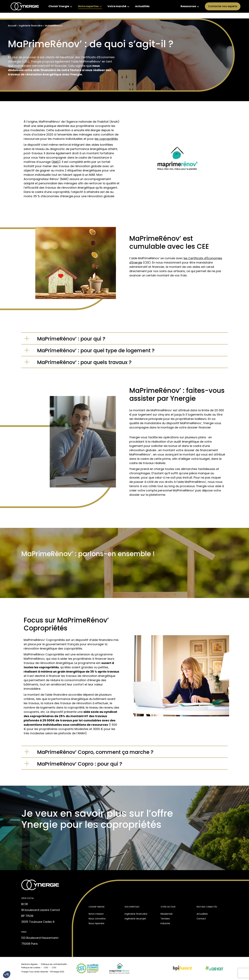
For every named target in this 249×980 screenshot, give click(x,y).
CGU (46, 968)
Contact (201, 919)
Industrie (165, 923)
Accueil (12, 26)
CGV (54, 968)
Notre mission (96, 914)
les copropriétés (106, 139)
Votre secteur (168, 907)
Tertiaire (165, 919)
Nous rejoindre (96, 923)
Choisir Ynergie (97, 907)
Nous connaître (97, 919)
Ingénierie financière (31, 26)
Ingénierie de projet (135, 919)
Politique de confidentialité (54, 964)
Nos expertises (132, 907)
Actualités (202, 914)
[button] (7, 975)
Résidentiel (167, 914)
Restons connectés (207, 907)
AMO (56, 162)
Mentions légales (29, 964)
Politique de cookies (31, 968)
